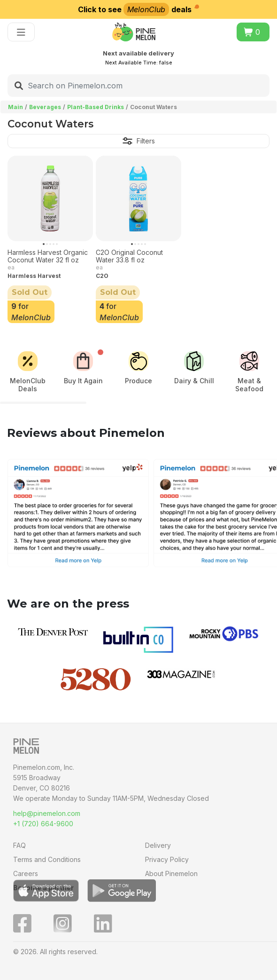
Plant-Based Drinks (96, 107)
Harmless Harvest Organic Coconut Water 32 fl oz (48, 257)
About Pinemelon (171, 873)
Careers (26, 873)
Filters (139, 141)
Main (15, 107)
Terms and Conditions (47, 859)
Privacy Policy (167, 859)
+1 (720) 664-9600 (43, 824)
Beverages (45, 107)
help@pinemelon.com (47, 813)
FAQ (19, 845)
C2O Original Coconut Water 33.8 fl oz (129, 257)
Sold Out (30, 292)
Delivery (158, 845)
